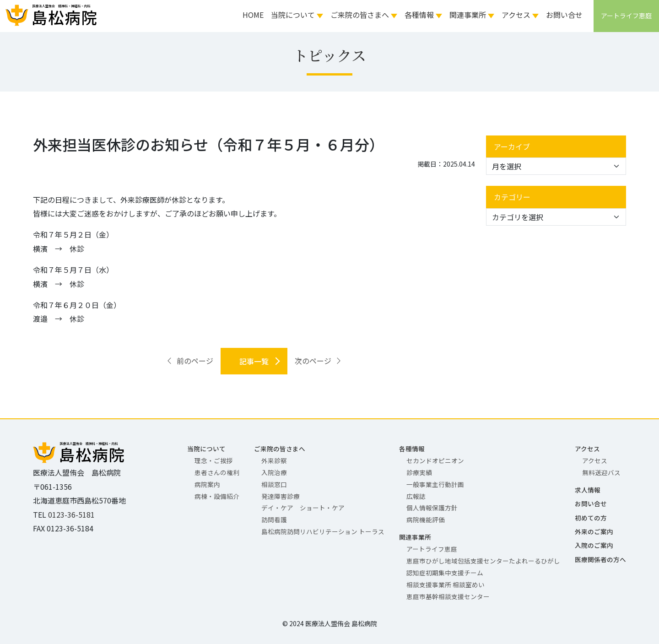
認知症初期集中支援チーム (445, 573)
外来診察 (274, 460)
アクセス (587, 449)
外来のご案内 (594, 531)
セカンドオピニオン (435, 460)
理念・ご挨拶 (214, 460)
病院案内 (207, 484)
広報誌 (416, 496)
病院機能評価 (426, 520)
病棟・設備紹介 (217, 496)
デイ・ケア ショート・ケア (303, 508)
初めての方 (591, 518)
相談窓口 (274, 484)
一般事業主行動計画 (435, 484)
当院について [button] (293, 15)
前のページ (189, 361)
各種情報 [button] (419, 15)
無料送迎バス (601, 472)
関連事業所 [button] (468, 15)
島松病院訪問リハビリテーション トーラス (323, 531)
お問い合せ (564, 15)
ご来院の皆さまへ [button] (360, 15)
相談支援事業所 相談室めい (446, 584)
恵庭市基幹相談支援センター (448, 596)
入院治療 (274, 472)
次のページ (319, 361)
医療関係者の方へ (600, 559)
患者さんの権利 (217, 472)
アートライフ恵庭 (432, 549)
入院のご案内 (594, 545)
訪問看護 (274, 520)
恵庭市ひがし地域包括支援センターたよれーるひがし (483, 561)
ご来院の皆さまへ (280, 449)
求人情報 (588, 490)
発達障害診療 (281, 496)
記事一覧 (254, 361)
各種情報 (412, 449)
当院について (206, 449)
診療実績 (419, 472)
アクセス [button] (516, 15)
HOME (253, 15)
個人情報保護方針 (432, 508)
